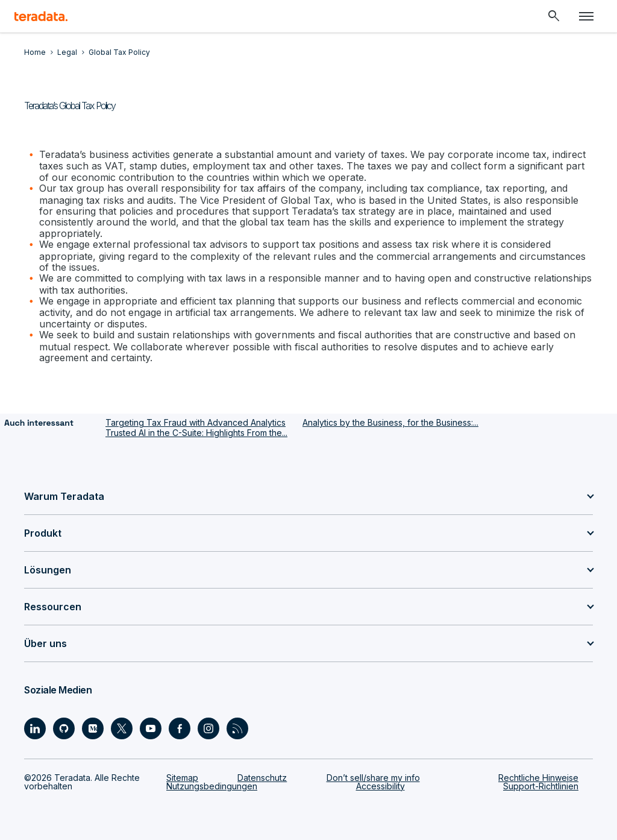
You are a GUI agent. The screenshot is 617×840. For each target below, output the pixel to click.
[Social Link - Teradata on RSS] (237, 728)
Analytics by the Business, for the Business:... (390, 422)
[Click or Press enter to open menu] (586, 16)
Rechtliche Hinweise (538, 778)
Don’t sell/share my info (373, 778)
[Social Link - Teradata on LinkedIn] (35, 728)
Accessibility (381, 786)
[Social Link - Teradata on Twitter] (122, 728)
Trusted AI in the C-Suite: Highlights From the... (196, 433)
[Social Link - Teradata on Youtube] (151, 728)
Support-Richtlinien (541, 786)
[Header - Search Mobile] (554, 16)
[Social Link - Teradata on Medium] (93, 728)
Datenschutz (262, 778)
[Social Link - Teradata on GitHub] (64, 728)
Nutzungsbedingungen (212, 786)
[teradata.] (41, 16)
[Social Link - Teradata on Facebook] (180, 728)
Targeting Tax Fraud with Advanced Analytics (196, 422)
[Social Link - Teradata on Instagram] (208, 728)
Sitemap (182, 778)
